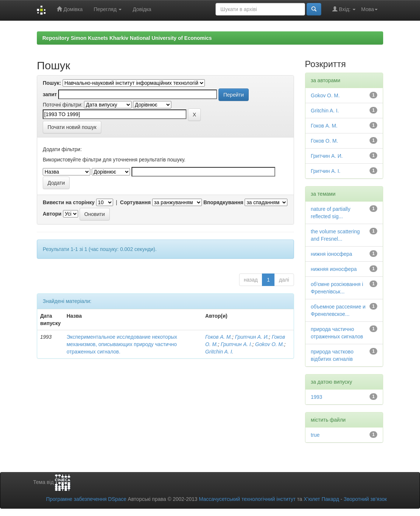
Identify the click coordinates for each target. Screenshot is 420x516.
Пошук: (52, 83)
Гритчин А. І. (237, 344)
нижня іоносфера (332, 254)
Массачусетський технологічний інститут (247, 499)
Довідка (142, 9)
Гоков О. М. (325, 141)
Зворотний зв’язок (365, 499)
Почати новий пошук (72, 127)
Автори (52, 214)
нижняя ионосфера (334, 269)
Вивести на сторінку (69, 202)
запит (50, 94)
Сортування (135, 202)
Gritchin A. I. (219, 352)
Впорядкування (223, 202)
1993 (317, 397)
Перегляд (108, 9)
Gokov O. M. (270, 344)
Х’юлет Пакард (321, 499)
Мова (369, 9)
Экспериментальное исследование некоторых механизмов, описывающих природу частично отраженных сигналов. (122, 344)
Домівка (70, 9)
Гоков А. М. (219, 337)
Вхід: (344, 9)
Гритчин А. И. (252, 337)
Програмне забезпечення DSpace (86, 499)
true (315, 435)
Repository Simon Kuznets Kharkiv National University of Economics (127, 38)
